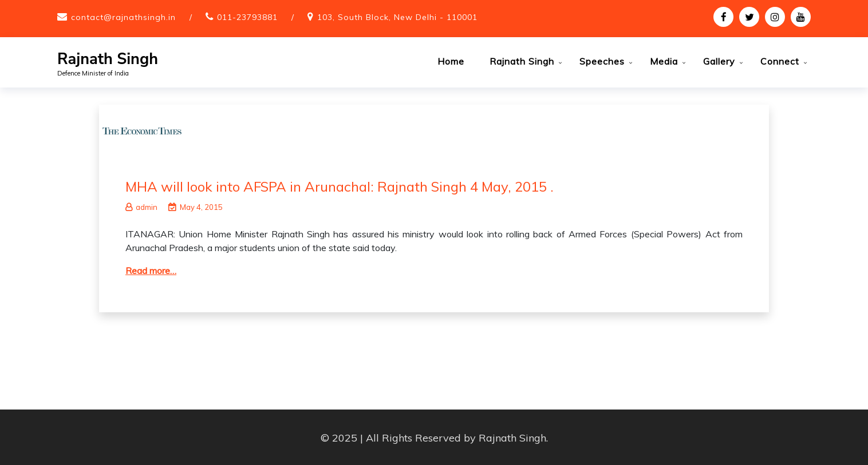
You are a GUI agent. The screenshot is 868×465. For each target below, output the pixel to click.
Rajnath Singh (108, 59)
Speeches (602, 61)
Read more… (151, 269)
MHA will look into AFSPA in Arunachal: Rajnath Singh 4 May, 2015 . (340, 185)
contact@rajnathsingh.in (123, 17)
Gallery (719, 61)
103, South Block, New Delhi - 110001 (397, 17)
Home (451, 61)
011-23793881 (247, 17)
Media (664, 61)
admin (141, 206)
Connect (780, 61)
